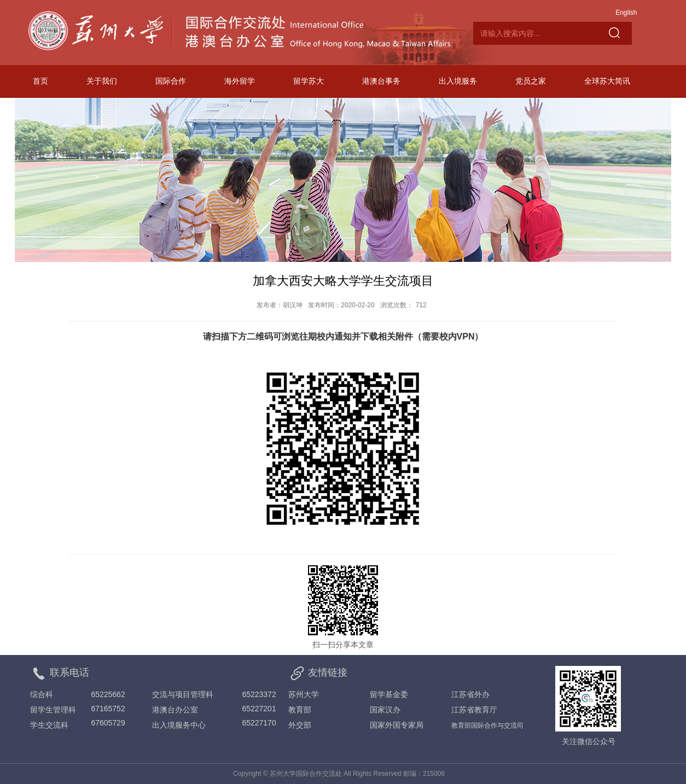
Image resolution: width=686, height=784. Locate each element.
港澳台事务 (381, 81)
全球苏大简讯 (607, 81)
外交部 (300, 725)
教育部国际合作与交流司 (487, 726)
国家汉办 (385, 710)
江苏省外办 (470, 694)
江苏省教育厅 (474, 710)
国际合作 (171, 81)
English (626, 13)
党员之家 (531, 81)
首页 (40, 81)
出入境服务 (458, 81)
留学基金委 (389, 694)
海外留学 (240, 81)
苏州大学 (304, 694)
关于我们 (102, 81)
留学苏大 (309, 81)
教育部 (300, 710)
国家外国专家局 (397, 725)
